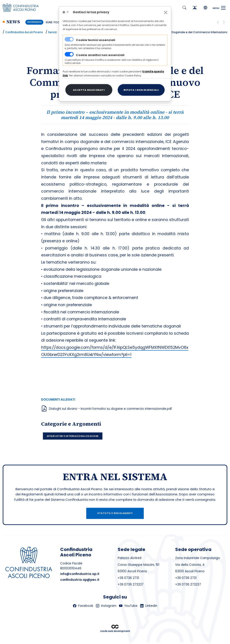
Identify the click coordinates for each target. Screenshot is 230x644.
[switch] (69, 54)
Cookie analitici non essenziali (100, 55)
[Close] (166, 12)
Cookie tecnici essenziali (96, 40)
